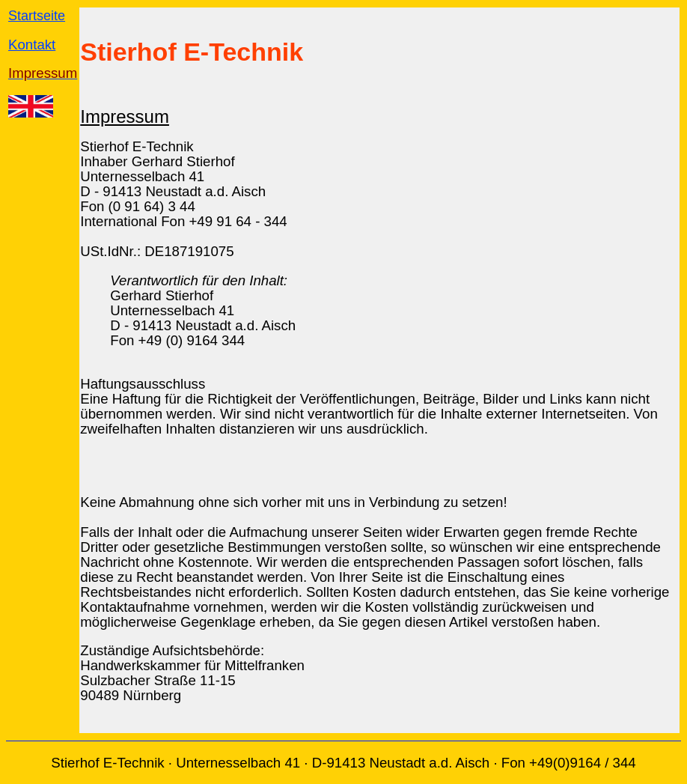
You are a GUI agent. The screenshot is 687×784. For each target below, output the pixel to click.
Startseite (37, 16)
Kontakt (32, 45)
